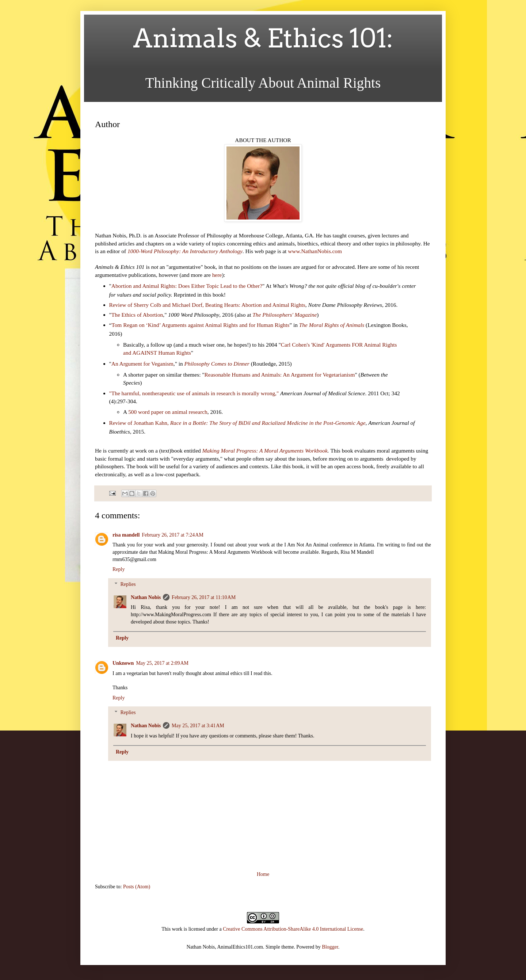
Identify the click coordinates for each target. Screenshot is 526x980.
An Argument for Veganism (142, 364)
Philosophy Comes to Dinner (217, 364)
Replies (128, 584)
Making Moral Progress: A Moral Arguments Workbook (265, 451)
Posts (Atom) (137, 887)
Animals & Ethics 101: (263, 38)
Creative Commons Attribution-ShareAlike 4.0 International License (293, 929)
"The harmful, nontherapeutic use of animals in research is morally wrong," (195, 393)
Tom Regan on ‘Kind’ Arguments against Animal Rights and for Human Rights (200, 325)
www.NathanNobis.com (315, 251)
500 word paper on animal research (168, 412)
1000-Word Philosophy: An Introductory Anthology (185, 251)
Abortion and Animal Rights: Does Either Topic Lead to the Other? (187, 286)
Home (263, 874)
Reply (119, 569)
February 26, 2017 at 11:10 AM (204, 597)
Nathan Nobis (146, 597)
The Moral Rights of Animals (332, 325)
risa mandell (126, 535)
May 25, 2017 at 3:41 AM (198, 726)
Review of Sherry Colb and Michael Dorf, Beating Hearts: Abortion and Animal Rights (207, 305)
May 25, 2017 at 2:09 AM (162, 663)
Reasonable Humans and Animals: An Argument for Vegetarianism (280, 375)
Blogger (330, 947)
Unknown (123, 663)
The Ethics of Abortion (137, 315)
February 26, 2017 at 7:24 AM (173, 535)
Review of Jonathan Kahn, (237, 423)
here (217, 275)
